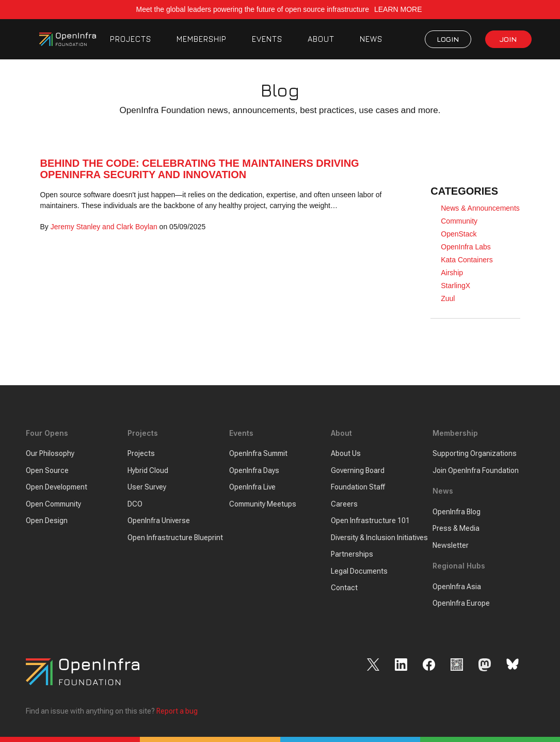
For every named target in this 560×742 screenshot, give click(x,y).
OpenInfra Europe (461, 603)
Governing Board (358, 470)
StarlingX (455, 286)
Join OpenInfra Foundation (476, 470)
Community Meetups (263, 504)
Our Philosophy (50, 453)
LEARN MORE (399, 9)
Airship (452, 273)
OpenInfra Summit (258, 453)
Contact (344, 588)
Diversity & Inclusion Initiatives (379, 538)
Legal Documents (359, 571)
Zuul (448, 298)
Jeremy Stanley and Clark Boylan (104, 227)
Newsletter (451, 545)
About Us (346, 453)
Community (459, 221)
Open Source (47, 470)
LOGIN (448, 39)
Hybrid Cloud (148, 470)
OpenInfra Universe (159, 520)
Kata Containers (467, 260)
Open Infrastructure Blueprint (175, 538)
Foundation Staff (358, 487)
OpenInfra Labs (466, 247)
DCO (135, 504)
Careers (344, 504)
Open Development (57, 487)
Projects (141, 453)
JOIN (508, 39)
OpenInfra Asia (457, 587)
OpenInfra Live (252, 487)
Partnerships (352, 554)
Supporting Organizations (475, 453)
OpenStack (459, 234)
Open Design (47, 520)
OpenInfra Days (254, 470)
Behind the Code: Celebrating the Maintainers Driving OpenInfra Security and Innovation (200, 169)
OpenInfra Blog (457, 512)
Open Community (53, 504)
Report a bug (177, 711)
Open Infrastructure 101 (370, 520)
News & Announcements (480, 208)
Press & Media (456, 528)
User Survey (147, 487)
